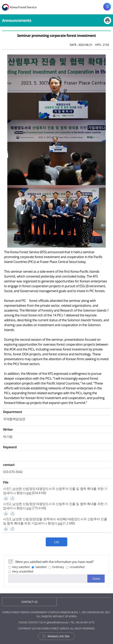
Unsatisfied (75, 567)
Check (96, 579)
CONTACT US (29, 602)
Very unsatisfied (21, 571)
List (57, 542)
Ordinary (56, 567)
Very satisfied (19, 567)
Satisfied (39, 567)
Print (108, 20)
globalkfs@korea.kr (58, 622)
